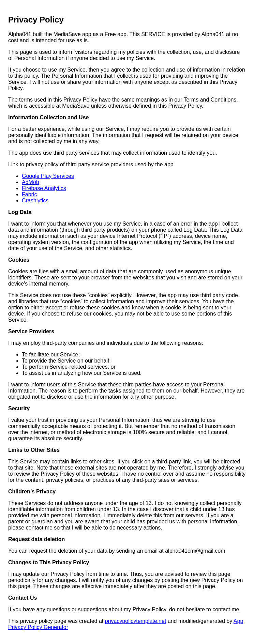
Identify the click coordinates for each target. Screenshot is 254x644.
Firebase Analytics (44, 188)
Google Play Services (48, 176)
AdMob (31, 182)
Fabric (29, 194)
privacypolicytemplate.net (136, 621)
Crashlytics (35, 201)
